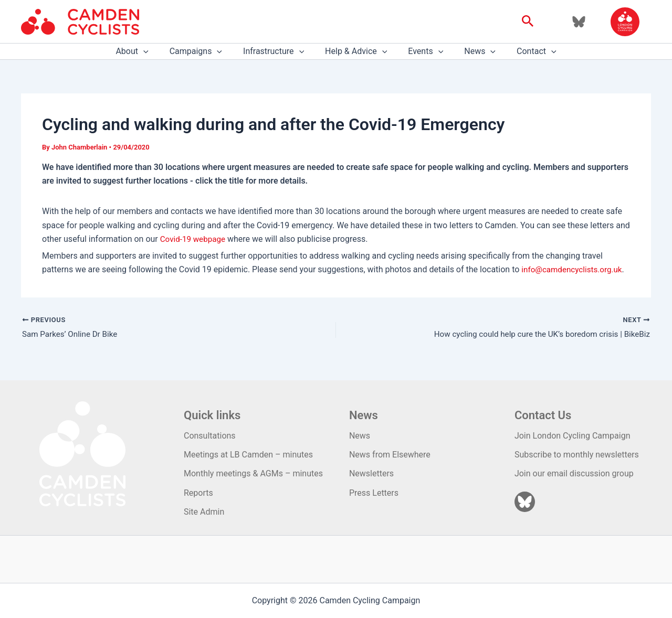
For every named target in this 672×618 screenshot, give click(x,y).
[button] (528, 22)
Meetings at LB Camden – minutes (248, 455)
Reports (198, 493)
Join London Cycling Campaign (573, 436)
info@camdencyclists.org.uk (574, 269)
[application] (156, 51)
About (144, 51)
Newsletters (371, 474)
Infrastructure (278, 51)
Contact (524, 51)
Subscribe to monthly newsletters (577, 455)
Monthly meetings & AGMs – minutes (253, 474)
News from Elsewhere (390, 455)
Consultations (210, 436)
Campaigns (204, 51)
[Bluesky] (579, 22)
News (471, 51)
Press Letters (374, 493)
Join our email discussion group (574, 474)
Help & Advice (356, 51)
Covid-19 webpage (195, 239)
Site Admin (204, 512)
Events (421, 51)
